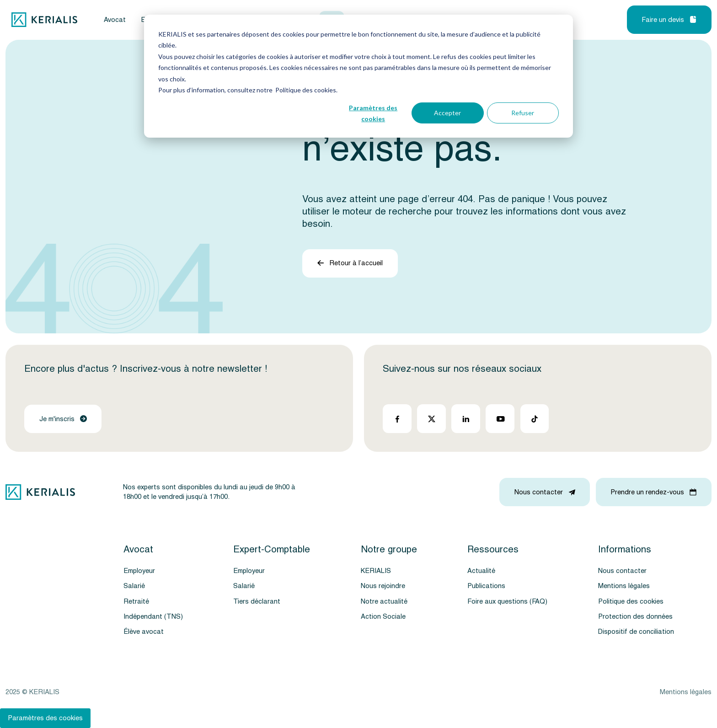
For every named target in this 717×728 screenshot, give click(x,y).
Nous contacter (622, 571)
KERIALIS (376, 571)
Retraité (136, 602)
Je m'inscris (63, 419)
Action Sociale (383, 617)
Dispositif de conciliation (636, 632)
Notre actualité (384, 602)
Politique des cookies (631, 602)
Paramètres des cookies (373, 113)
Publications (486, 586)
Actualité (481, 571)
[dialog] (358, 76)
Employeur (139, 571)
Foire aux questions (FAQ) (507, 602)
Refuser (523, 113)
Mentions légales (624, 586)
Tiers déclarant (257, 602)
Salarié (134, 586)
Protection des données (635, 617)
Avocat (115, 20)
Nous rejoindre (383, 586)
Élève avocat (144, 632)
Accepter (447, 113)
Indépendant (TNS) (153, 617)
